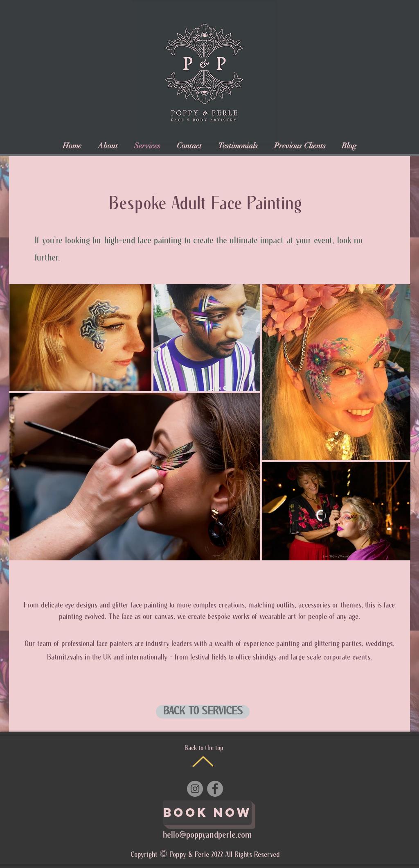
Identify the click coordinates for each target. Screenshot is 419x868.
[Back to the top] (203, 761)
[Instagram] (195, 789)
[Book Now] (207, 813)
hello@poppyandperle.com (207, 835)
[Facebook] (215, 789)
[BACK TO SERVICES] (203, 712)
